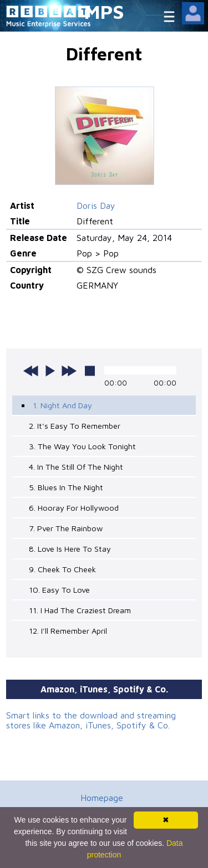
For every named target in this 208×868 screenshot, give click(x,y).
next (69, 371)
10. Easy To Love (59, 590)
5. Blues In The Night (66, 487)
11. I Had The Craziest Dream (80, 610)
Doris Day (96, 206)
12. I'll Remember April (68, 631)
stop (90, 371)
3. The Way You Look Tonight (82, 446)
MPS (104, 11)
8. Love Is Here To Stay (70, 549)
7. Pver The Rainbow (66, 528)
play (50, 371)
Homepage (102, 798)
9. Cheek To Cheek (62, 569)
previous (31, 371)
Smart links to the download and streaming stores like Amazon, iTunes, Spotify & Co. (91, 720)
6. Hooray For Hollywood (74, 508)
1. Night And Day (62, 405)
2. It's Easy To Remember (75, 426)
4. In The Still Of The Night (76, 467)
